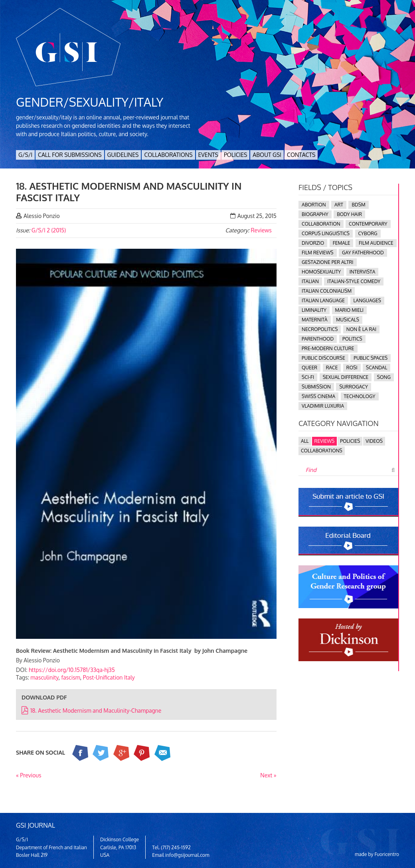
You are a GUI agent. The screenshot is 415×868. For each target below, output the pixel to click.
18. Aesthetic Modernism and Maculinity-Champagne (91, 710)
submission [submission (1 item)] (316, 387)
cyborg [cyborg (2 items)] (368, 233)
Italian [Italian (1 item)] (310, 281)
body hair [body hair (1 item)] (349, 214)
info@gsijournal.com (187, 855)
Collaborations (168, 155)
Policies (235, 155)
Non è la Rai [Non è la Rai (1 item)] (361, 329)
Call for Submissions (70, 155)
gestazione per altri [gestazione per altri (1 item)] (328, 262)
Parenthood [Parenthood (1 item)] (318, 339)
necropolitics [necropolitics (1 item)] (320, 329)
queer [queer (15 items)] (309, 368)
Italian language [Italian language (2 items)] (323, 300)
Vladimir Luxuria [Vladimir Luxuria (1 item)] (323, 406)
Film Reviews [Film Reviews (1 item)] (318, 253)
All (305, 441)
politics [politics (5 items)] (352, 339)
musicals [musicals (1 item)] (348, 320)
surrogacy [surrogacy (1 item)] (353, 387)
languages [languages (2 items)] (367, 300)
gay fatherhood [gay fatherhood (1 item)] (363, 253)
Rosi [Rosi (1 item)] (352, 368)
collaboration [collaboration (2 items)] (321, 224)
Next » (268, 775)
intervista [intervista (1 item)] (363, 272)
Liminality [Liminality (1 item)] (314, 310)
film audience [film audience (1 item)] (376, 243)
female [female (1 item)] (342, 243)
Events (208, 155)
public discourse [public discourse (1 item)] (323, 358)
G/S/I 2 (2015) (49, 230)
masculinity (44, 677)
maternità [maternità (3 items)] (315, 320)
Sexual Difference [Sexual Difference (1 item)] (346, 377)
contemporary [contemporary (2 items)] (368, 224)
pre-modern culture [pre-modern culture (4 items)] (328, 348)
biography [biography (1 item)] (315, 214)
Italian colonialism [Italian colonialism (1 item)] (327, 291)
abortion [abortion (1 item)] (314, 205)
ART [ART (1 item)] (339, 205)
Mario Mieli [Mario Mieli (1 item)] (349, 310)
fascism (71, 677)
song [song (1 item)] (384, 377)
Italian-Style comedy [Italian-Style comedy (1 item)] (354, 281)
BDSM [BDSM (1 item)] (358, 205)
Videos (374, 441)
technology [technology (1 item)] (360, 396)
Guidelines (123, 155)
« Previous (29, 775)
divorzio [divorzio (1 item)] (313, 243)
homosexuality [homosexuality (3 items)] (321, 272)
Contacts (301, 155)
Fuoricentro (387, 854)
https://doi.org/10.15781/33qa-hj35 (72, 670)
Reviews (261, 230)
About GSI (267, 155)
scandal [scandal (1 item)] (376, 368)
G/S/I (25, 155)
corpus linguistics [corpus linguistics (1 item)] (326, 233)
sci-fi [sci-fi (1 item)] (308, 377)
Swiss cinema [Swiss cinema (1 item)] (318, 396)
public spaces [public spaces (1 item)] (371, 358)
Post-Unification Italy (109, 677)
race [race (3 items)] (332, 368)
